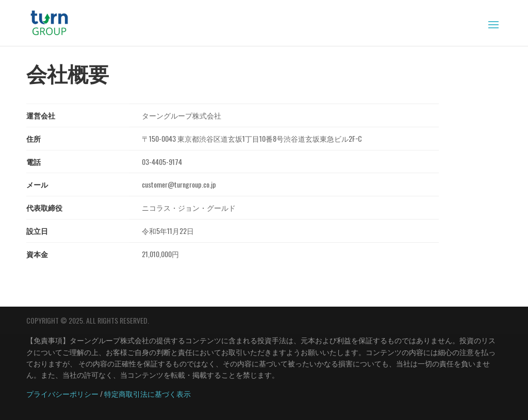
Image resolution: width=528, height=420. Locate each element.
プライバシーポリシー (62, 393)
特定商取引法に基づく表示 (147, 393)
